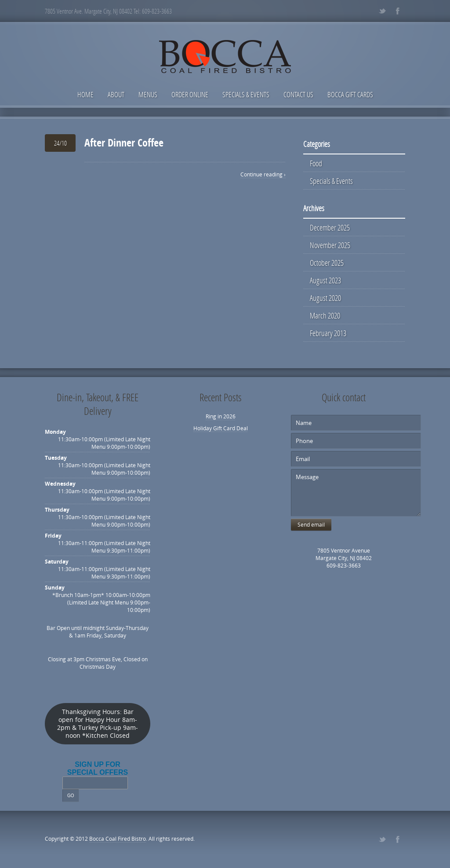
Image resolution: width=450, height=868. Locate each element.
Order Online (190, 94)
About (116, 94)
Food (316, 163)
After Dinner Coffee (124, 143)
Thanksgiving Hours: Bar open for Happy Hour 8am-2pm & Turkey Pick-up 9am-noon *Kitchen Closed (98, 724)
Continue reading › (263, 174)
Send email (311, 525)
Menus (148, 94)
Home (85, 94)
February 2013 (328, 333)
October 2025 (327, 263)
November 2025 (330, 245)
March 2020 (325, 315)
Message (356, 493)
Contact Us (298, 94)
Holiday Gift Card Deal (221, 428)
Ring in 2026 (221, 416)
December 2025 (330, 227)
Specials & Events (246, 94)
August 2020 (325, 298)
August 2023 (325, 280)
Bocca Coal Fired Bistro (118, 839)
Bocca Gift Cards (350, 94)
